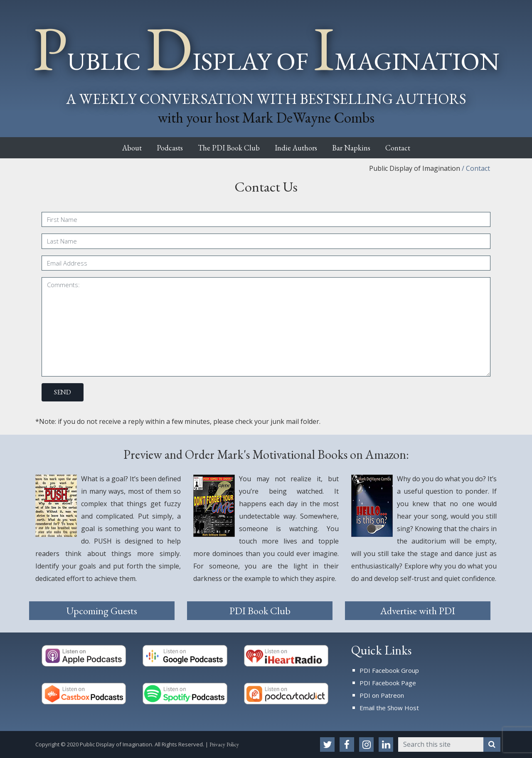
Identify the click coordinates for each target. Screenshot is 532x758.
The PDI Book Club (225, 148)
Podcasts (161, 148)
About (117, 148)
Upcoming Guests (102, 611)
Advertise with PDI (418, 611)
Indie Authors (299, 148)
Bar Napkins (360, 148)
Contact (413, 148)
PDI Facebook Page (388, 683)
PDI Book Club (260, 611)
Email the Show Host (389, 708)
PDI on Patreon (382, 695)
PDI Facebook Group (389, 670)
